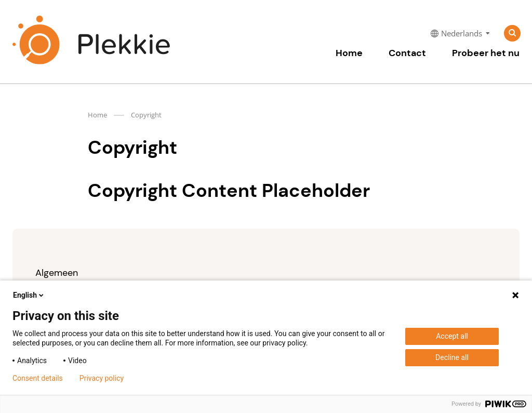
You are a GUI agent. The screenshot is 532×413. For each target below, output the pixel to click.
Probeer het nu (486, 53)
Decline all (452, 357)
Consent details (38, 378)
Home (349, 53)
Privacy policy (102, 378)
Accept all (452, 336)
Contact (407, 53)
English (29, 295)
